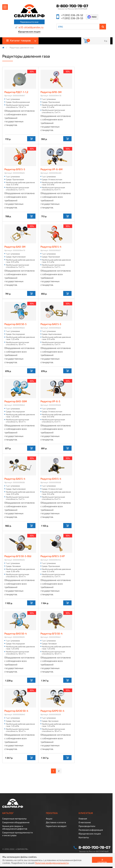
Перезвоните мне (29, 22)
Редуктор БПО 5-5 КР (53, 556)
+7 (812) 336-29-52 (72, 15)
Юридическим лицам (29, 32)
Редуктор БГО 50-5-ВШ (18, 556)
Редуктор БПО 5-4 (51, 247)
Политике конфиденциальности (52, 863)
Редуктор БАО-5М (15, 247)
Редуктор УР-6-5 (50, 401)
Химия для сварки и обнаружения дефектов (15, 827)
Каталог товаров (19, 40)
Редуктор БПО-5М (51, 92)
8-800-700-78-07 (72, 6)
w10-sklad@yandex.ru (31, 27)
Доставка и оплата (56, 822)
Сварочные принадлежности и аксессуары (18, 834)
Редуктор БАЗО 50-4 (16, 711)
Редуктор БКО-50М (16, 401)
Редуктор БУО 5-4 (51, 479)
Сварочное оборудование (16, 822)
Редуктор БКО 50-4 (16, 634)
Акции (49, 819)
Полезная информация (91, 830)
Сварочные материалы (14, 819)
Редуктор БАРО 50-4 (52, 711)
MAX (94, 17)
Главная (83, 819)
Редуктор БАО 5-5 (51, 324)
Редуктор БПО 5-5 (15, 169)
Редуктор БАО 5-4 (15, 479)
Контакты (84, 837)
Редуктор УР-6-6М (52, 169)
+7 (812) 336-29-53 (72, 18)
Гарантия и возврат (56, 826)
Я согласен (102, 861)
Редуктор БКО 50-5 (15, 324)
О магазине (85, 822)
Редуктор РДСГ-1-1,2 (16, 92)
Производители (87, 826)
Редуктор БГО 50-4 (52, 634)
